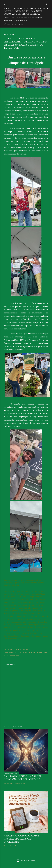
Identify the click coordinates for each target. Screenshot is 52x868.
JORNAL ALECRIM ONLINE (18, 653)
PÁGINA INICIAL (11, 24)
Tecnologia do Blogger (26, 861)
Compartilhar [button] (8, 649)
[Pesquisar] (47, 4)
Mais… (22, 24)
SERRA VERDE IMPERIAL (13, 656)
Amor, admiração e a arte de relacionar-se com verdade (22, 778)
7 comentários (20, 846)
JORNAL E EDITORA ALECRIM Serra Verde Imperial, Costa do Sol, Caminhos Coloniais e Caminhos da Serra (26, 11)
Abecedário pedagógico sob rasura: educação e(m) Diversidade (22, 839)
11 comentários (20, 783)
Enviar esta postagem (22, 649)
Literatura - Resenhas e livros (38, 653)
